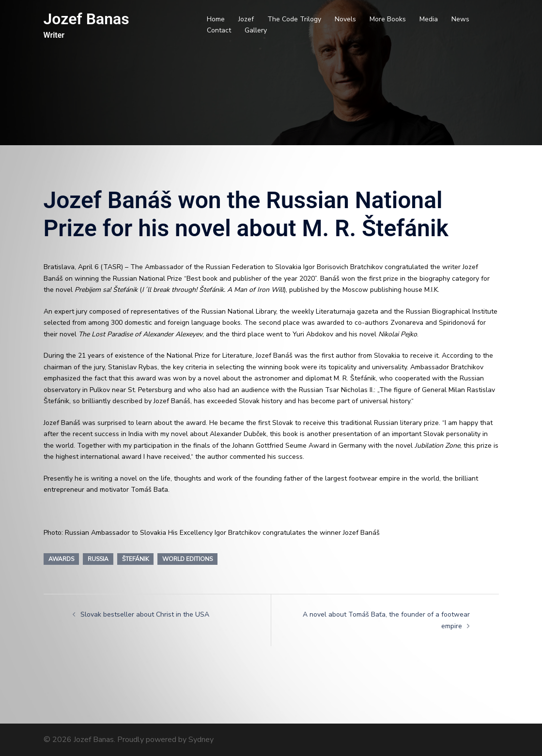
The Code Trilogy (294, 19)
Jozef (246, 19)
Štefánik (135, 559)
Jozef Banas (86, 19)
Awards (61, 559)
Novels (345, 19)
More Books (388, 19)
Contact (219, 30)
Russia (98, 559)
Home (216, 19)
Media (429, 19)
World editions (187, 559)
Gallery (256, 30)
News (460, 19)
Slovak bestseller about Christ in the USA (145, 614)
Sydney (201, 740)
